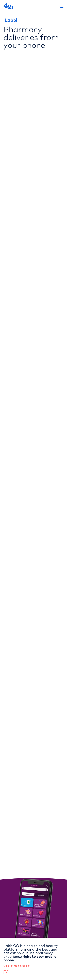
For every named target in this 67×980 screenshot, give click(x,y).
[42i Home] (8, 6)
